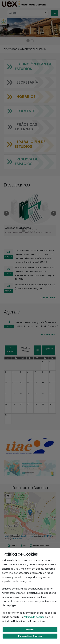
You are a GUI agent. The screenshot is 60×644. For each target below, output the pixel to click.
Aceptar (30, 630)
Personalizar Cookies (30, 636)
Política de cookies (34, 617)
